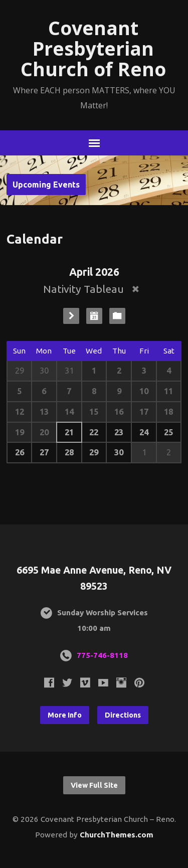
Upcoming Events (46, 185)
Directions (123, 715)
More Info (65, 715)
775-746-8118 (102, 655)
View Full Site (94, 785)
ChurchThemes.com (117, 835)
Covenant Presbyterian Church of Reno (93, 48)
